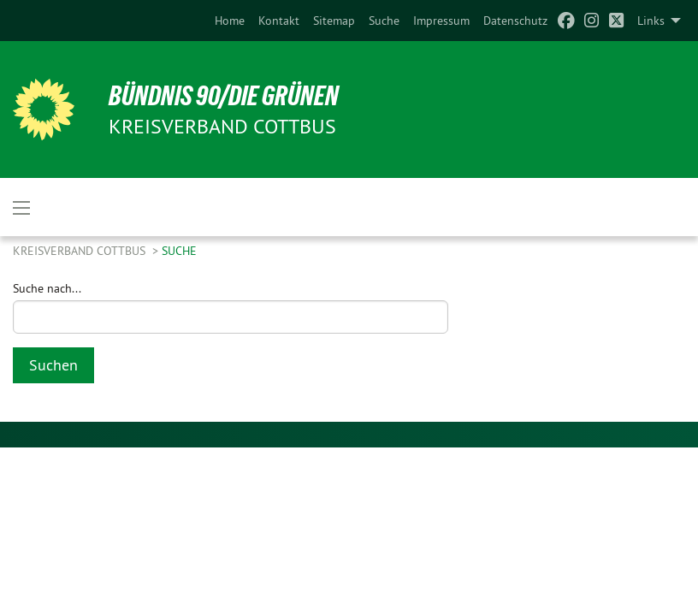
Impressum (441, 21)
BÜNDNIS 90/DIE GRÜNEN (224, 96)
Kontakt (279, 21)
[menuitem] (230, 21)
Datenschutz (515, 21)
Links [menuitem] (651, 21)
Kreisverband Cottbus (81, 251)
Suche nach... (47, 288)
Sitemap (334, 21)
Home (230, 21)
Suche (384, 21)
